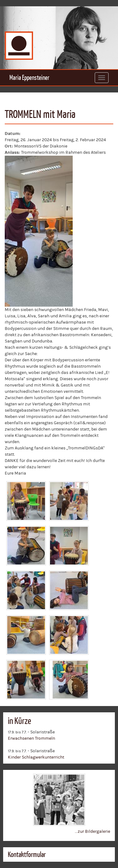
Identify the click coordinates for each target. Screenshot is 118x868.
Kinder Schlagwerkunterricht (36, 757)
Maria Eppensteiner (29, 78)
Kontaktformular (27, 854)
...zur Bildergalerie (93, 832)
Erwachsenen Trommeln (31, 738)
